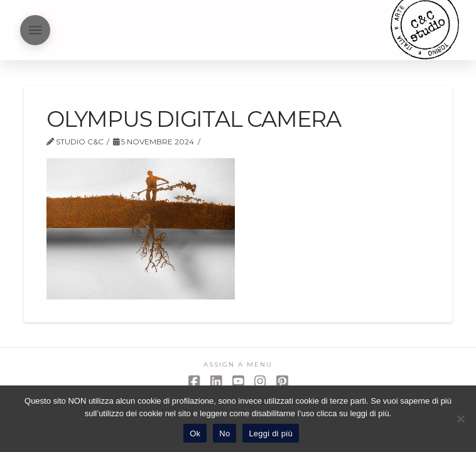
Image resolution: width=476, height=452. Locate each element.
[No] (460, 419)
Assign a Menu (238, 364)
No (224, 433)
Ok (195, 433)
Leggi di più (271, 433)
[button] (35, 30)
